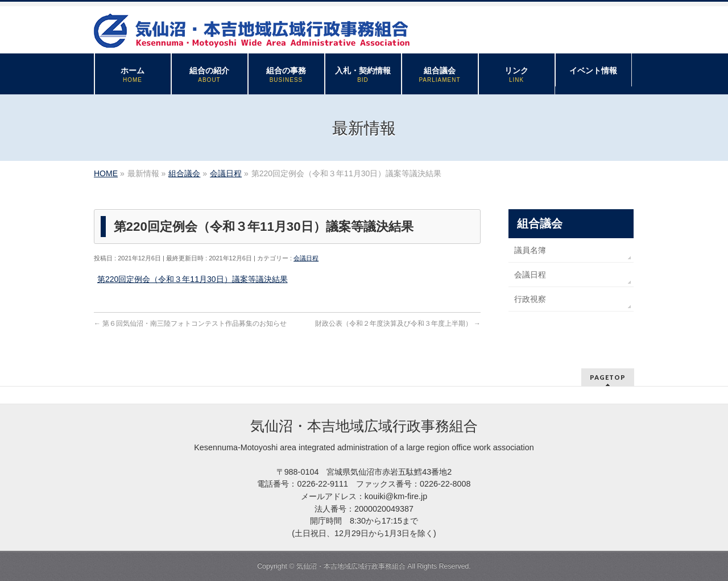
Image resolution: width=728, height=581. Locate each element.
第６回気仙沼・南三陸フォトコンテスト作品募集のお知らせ (190, 323)
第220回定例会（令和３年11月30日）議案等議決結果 (193, 279)
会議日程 (306, 258)
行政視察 (530, 299)
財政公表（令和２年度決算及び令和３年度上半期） (398, 323)
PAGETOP (608, 377)
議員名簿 (530, 250)
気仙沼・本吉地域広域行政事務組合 (351, 566)
